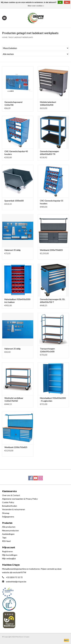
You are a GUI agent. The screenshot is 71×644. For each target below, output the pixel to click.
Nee (67, 2)
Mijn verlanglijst (9, 558)
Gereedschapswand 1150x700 (13, 103)
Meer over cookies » (36, 6)
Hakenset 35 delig (12, 250)
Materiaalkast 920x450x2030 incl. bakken (17, 301)
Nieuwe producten (10, 530)
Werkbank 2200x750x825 (51, 250)
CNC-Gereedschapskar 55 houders (52, 202)
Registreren (7, 551)
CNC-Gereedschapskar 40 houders (16, 153)
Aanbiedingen (8, 534)
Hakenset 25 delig (12, 349)
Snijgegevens (8, 517)
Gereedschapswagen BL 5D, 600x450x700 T (52, 301)
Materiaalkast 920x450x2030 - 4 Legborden (53, 399)
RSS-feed (6, 541)
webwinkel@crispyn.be (16, 582)
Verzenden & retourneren (14, 509)
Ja (60, 2)
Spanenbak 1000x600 (14, 201)
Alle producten (9, 527)
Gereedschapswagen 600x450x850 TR (49, 153)
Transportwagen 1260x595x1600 (47, 350)
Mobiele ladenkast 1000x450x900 (48, 103)
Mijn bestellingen (10, 555)
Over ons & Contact (11, 495)
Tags (11, 37)
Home (5, 37)
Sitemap (6, 513)
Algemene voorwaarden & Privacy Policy (20, 499)
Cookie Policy (8, 502)
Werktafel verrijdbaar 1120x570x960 (14, 399)
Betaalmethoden (10, 506)
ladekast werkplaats (23, 37)
